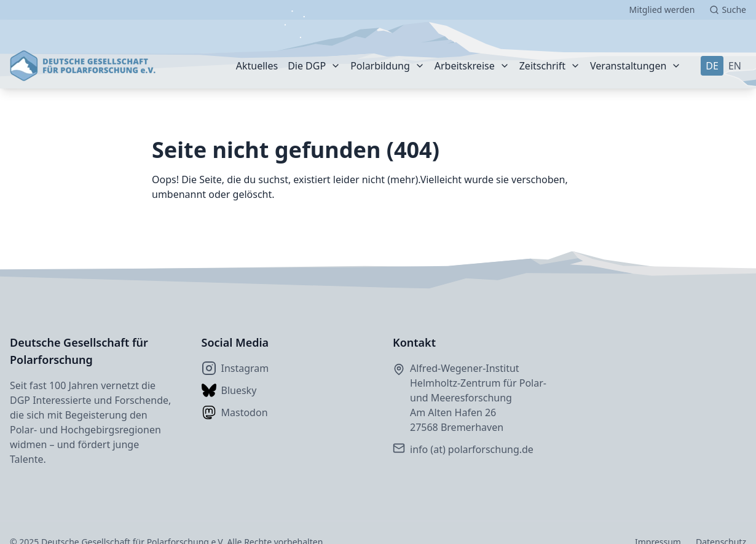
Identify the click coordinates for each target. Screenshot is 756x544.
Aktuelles (257, 66)
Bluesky (229, 390)
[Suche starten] (728, 10)
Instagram (235, 368)
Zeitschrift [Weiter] (542, 66)
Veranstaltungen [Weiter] (628, 66)
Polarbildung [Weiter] (380, 66)
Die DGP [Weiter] (307, 66)
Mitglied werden (662, 10)
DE (712, 66)
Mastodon (235, 412)
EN (735, 66)
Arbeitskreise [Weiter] (465, 66)
